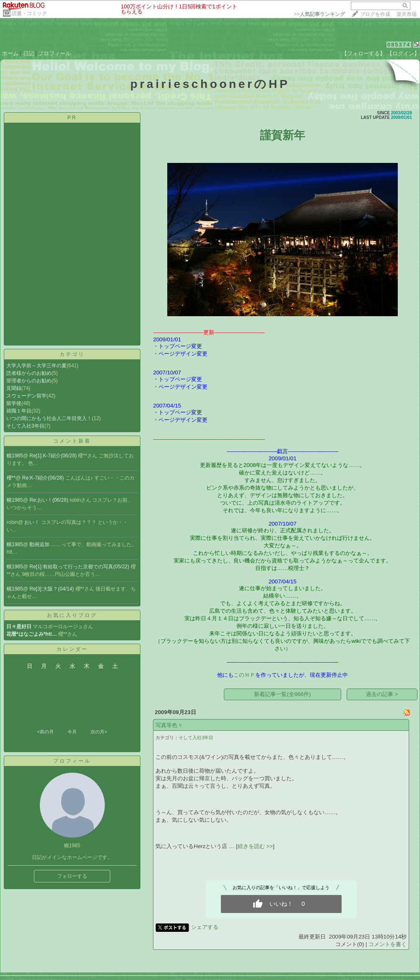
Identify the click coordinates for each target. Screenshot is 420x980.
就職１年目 (19, 411)
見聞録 (14, 388)
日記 (29, 53)
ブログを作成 (375, 14)
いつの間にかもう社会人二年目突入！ (49, 418)
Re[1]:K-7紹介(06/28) (54, 456)
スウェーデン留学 (26, 396)
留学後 (14, 403)
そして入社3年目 (25, 426)
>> (319, 14)
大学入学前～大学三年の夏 (36, 366)
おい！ (32, 522)
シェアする (205, 927)
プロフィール (54, 53)
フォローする (72, 876)
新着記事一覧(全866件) (282, 694)
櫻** (11, 478)
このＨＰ (244, 675)
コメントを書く (388, 944)
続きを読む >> (255, 846)
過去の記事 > (382, 694)
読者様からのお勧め (29, 373)
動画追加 (40, 544)
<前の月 (45, 732)
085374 (399, 45)
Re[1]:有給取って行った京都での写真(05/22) (80, 567)
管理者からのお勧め (29, 381)
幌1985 (15, 456)
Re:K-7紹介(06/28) (44, 478)
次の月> (99, 732)
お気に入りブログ (72, 615)
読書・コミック (29, 13)
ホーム (10, 53)
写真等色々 (169, 725)
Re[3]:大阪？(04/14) (52, 589)
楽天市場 (407, 14)
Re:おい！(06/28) (49, 500)
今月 (72, 732)
